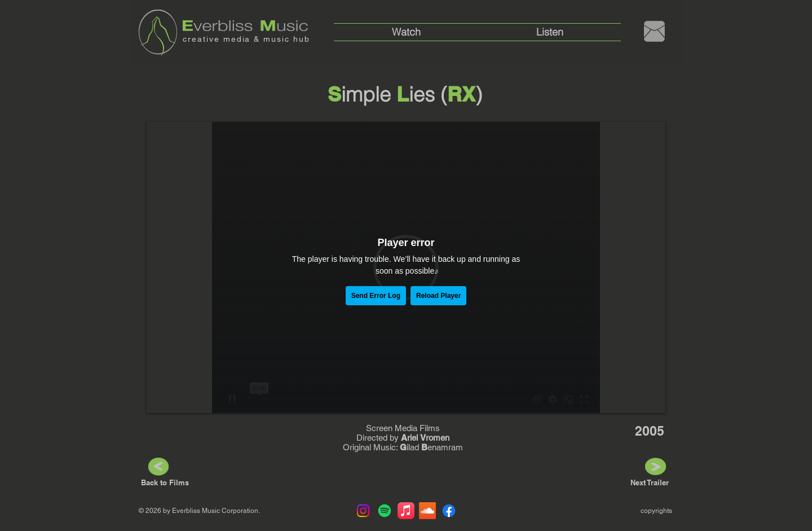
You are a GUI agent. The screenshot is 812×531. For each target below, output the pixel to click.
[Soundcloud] (427, 511)
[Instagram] (363, 511)
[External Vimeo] (406, 267)
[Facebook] (449, 511)
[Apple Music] (406, 511)
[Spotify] (385, 511)
